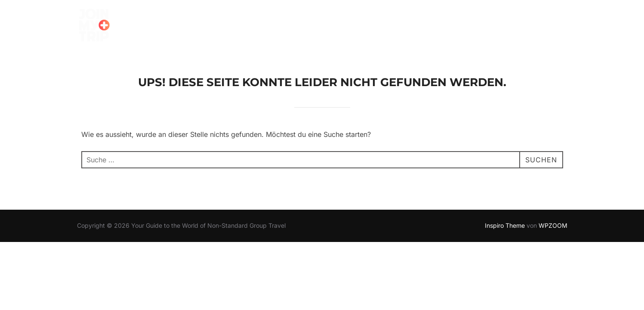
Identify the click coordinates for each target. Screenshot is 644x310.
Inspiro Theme (505, 225)
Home (133, 27)
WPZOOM (553, 225)
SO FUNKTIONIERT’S (251, 27)
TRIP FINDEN (180, 27)
